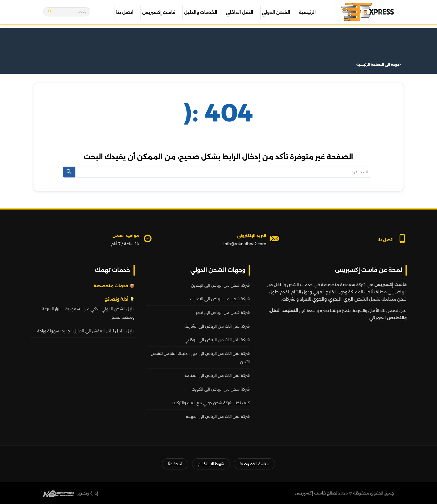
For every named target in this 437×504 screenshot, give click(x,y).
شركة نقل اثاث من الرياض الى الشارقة (217, 326)
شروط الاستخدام (211, 464)
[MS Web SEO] (58, 493)
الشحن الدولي (276, 12)
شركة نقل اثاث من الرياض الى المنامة (217, 376)
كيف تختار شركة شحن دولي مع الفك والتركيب (211, 403)
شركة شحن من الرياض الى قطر (223, 313)
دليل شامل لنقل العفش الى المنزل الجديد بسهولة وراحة (86, 331)
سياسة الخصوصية (254, 464)
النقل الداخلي (239, 12)
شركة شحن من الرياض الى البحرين (220, 285)
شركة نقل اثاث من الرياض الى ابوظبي (217, 340)
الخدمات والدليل (201, 12)
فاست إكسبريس (159, 12)
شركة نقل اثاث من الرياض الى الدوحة (218, 417)
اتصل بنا (125, 12)
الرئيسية (307, 12)
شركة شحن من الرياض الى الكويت (221, 389)
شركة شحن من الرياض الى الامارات (220, 299)
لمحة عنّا (175, 464)
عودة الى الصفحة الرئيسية (378, 64)
